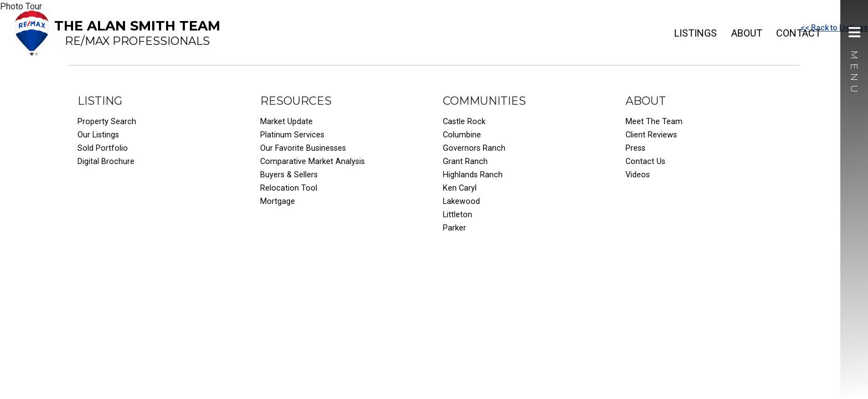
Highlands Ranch (473, 175)
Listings (696, 33)
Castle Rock (464, 122)
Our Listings (98, 135)
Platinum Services (292, 135)
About (747, 33)
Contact (799, 33)
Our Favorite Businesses (303, 148)
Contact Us (645, 162)
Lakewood (461, 201)
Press (635, 148)
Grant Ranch (465, 162)
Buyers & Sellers (289, 175)
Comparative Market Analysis (312, 162)
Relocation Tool (289, 188)
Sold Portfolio (103, 148)
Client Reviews (651, 135)
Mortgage (278, 201)
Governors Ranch (474, 148)
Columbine (462, 135)
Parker (454, 228)
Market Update (286, 122)
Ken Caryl (460, 188)
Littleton (458, 215)
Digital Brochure (106, 162)
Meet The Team (654, 122)
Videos (638, 175)
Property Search (107, 122)
